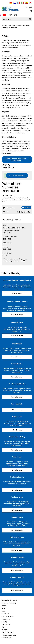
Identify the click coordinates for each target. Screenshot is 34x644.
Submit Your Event (8, 632)
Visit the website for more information (16, 160)
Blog (31, 11)
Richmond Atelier (17, 404)
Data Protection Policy (9, 603)
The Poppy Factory (17, 477)
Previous (2, 595)
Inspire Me (5, 630)
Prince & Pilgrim (17, 517)
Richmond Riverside (17, 537)
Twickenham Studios (17, 557)
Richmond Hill (17, 417)
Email (7, 212)
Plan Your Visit (6, 624)
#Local (4, 608)
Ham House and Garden (17, 384)
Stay (3, 627)
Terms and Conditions (9, 635)
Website (28, 208)
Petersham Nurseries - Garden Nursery (17, 280)
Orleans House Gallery (17, 437)
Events (4, 606)
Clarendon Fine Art (17, 577)
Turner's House (17, 457)
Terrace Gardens (17, 364)
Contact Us (5, 614)
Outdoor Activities (8, 616)
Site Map (5, 622)
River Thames (17, 344)
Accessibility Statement (9, 600)
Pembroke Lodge (17, 497)
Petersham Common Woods (17, 301)
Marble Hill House (17, 323)
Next (31, 595)
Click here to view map (17, 175)
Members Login (7, 638)
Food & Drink (16, 26)
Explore (4, 611)
